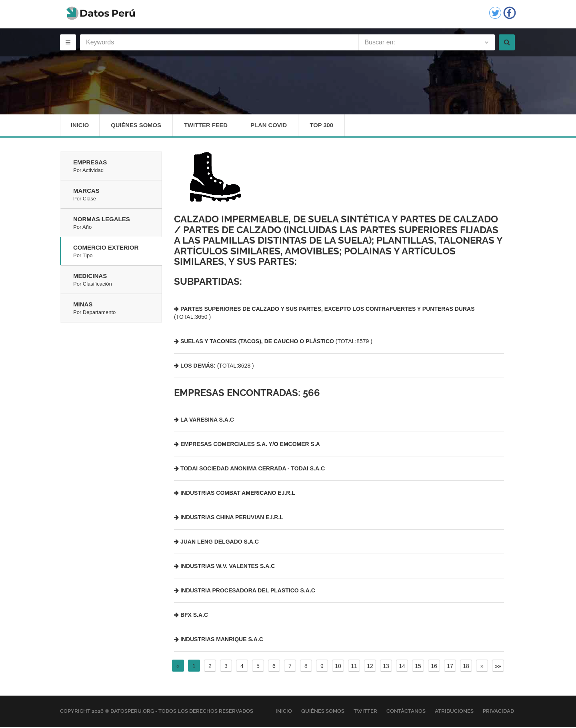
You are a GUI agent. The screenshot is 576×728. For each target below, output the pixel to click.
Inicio (80, 126)
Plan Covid (273, 126)
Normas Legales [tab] (117, 224)
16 (434, 667)
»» (498, 667)
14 (402, 667)
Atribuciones (454, 712)
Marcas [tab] (117, 196)
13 (386, 667)
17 (450, 667)
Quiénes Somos (137, 126)
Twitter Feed (208, 126)
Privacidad (498, 712)
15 (418, 667)
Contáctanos (406, 712)
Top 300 (327, 126)
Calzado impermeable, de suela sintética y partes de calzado (336, 220)
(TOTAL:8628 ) (214, 366)
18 (466, 667)
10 (338, 667)
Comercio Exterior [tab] (118, 253)
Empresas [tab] (117, 168)
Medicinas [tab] (117, 281)
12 (370, 667)
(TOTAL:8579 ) (273, 342)
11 (354, 667)
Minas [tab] (117, 310)
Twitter (365, 712)
